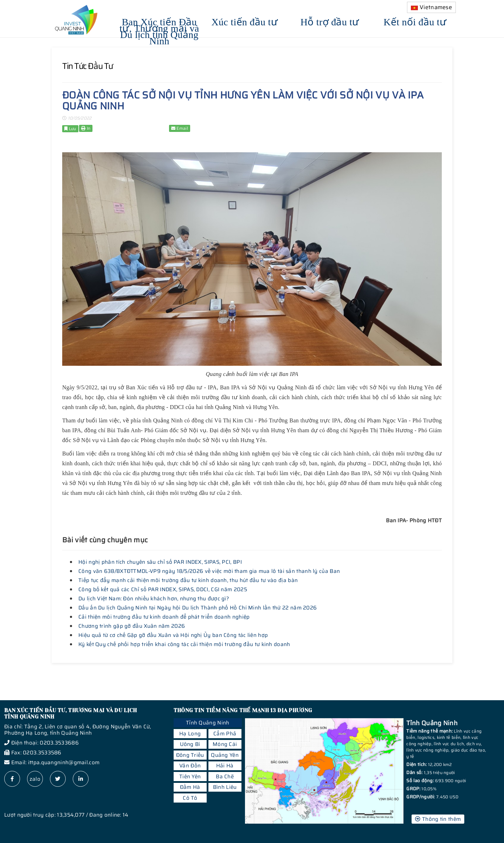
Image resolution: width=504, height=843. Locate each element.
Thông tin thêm (438, 819)
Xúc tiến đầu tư (245, 21)
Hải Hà (225, 766)
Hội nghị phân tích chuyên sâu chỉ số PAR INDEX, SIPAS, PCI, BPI (160, 562)
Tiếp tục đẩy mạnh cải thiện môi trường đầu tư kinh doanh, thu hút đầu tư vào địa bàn (188, 580)
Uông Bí (190, 744)
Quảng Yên (225, 755)
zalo (35, 779)
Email (180, 128)
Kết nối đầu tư (415, 21)
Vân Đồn (190, 766)
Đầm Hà (190, 787)
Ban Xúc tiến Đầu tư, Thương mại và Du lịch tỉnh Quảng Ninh (159, 30)
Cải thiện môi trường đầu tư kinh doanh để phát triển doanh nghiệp (164, 617)
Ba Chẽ (225, 777)
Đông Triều (190, 755)
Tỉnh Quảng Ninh (208, 723)
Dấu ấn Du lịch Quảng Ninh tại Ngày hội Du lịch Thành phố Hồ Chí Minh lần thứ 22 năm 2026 (198, 608)
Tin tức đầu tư (88, 66)
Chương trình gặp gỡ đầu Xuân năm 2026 (132, 626)
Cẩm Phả (225, 734)
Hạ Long (190, 734)
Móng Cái (225, 744)
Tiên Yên (190, 777)
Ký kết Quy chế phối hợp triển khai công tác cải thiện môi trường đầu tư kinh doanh (184, 644)
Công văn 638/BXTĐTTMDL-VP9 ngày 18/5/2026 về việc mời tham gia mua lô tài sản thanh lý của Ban (209, 571)
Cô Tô (190, 798)
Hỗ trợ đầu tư (330, 21)
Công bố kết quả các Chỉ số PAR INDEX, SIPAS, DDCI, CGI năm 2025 (163, 589)
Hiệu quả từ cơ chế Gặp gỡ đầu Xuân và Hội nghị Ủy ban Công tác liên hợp (173, 635)
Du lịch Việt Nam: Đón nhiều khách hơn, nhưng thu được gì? (154, 599)
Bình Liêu (225, 787)
